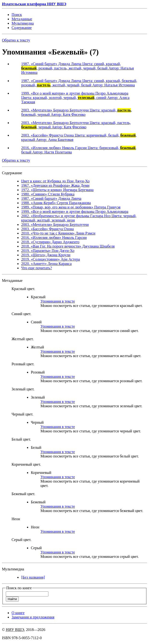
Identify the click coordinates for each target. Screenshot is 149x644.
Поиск (17, 15)
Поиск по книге (19, 588)
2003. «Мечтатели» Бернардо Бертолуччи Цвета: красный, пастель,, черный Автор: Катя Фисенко (76, 125)
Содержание (22, 28)
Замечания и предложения (33, 617)
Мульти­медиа (23, 23)
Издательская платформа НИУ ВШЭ (34, 4)
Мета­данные (22, 19)
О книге (18, 613)
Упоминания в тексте (58, 301)
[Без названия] (33, 577)
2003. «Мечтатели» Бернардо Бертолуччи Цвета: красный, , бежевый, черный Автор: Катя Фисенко (77, 112)
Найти (12, 599)
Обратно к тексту (16, 40)
